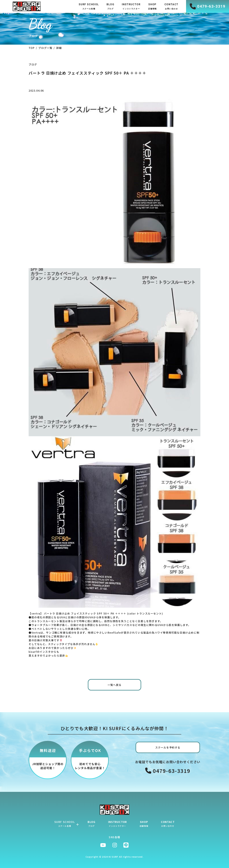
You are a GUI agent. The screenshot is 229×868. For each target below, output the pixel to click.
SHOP (144, 824)
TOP (32, 48)
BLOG (91, 824)
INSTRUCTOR (118, 824)
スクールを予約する (168, 747)
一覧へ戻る (114, 685)
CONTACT (168, 824)
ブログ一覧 (45, 48)
